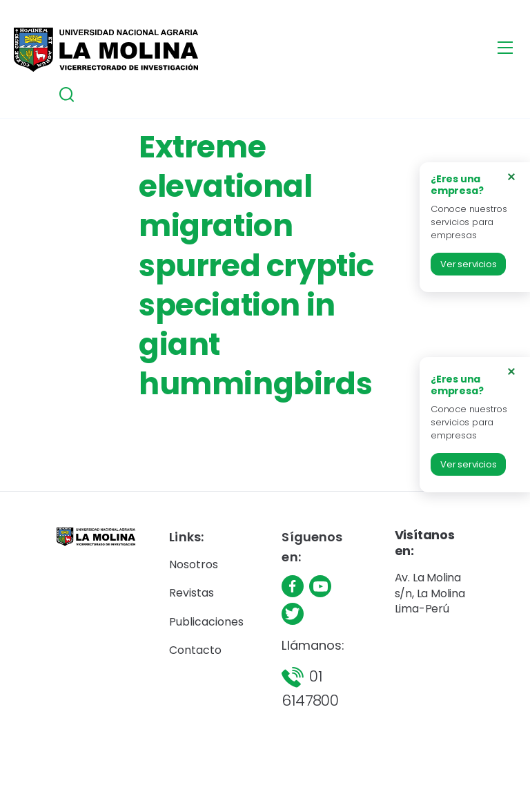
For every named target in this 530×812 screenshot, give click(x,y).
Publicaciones (206, 622)
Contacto (195, 650)
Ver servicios (468, 264)
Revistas (192, 593)
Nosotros (194, 564)
